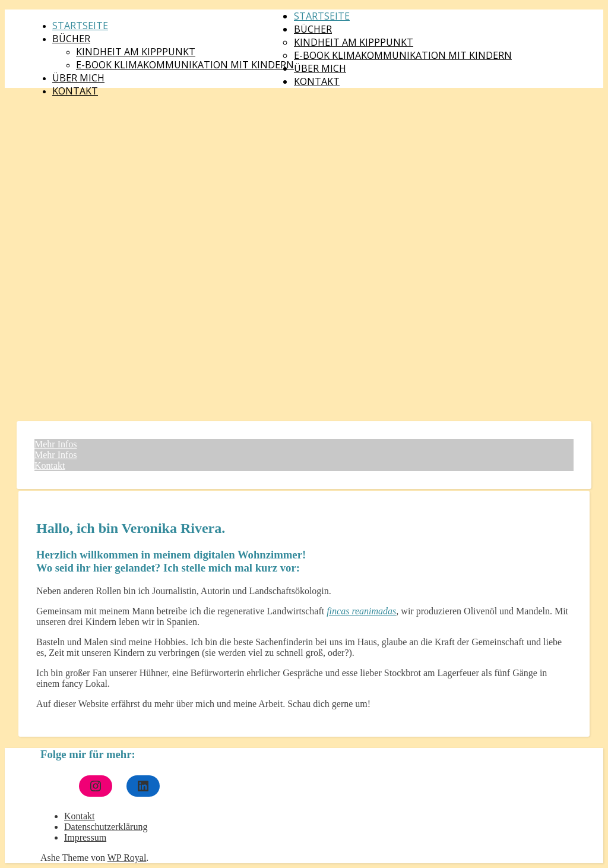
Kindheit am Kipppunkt (136, 52)
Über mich (78, 78)
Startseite (80, 26)
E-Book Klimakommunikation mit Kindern (185, 65)
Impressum (85, 837)
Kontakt (75, 91)
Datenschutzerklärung (106, 827)
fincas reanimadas (361, 611)
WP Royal (127, 858)
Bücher (71, 39)
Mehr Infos (56, 444)
